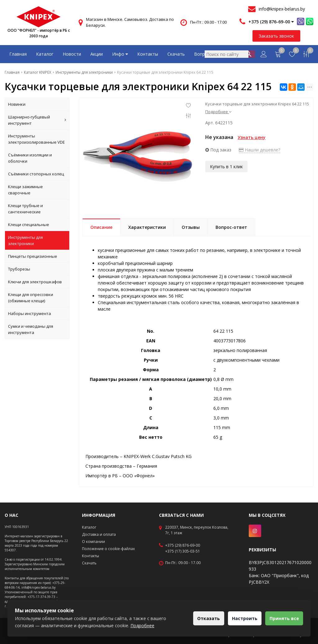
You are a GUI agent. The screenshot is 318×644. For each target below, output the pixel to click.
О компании (93, 542)
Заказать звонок (276, 36)
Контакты (148, 54)
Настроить (239, 618)
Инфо (120, 54)
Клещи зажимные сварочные (25, 190)
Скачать (176, 54)
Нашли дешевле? (259, 150)
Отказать (200, 618)
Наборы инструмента (30, 313)
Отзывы (191, 227)
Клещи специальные (29, 225)
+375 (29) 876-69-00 (183, 545)
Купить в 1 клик (226, 165)
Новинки (17, 104)
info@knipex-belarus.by (282, 9)
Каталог (45, 54)
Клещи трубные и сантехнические (25, 209)
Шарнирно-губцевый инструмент (37, 120)
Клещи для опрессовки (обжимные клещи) (31, 298)
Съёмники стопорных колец (36, 174)
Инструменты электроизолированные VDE (36, 139)
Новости (72, 54)
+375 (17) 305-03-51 (183, 551)
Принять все (282, 618)
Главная (18, 54)
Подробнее (218, 112)
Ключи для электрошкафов (35, 282)
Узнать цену (252, 137)
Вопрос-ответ (209, 54)
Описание (101, 227)
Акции (97, 54)
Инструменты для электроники (25, 240)
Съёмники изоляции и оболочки (30, 158)
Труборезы (19, 269)
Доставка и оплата (99, 534)
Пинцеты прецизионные (33, 256)
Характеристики (147, 227)
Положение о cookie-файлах (108, 549)
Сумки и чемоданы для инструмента (31, 329)
